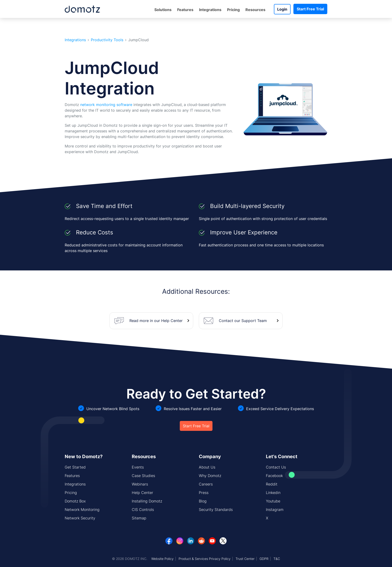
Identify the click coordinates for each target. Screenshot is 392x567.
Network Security (80, 518)
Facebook (274, 476)
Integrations (210, 10)
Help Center (142, 493)
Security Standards (216, 510)
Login (282, 9)
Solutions (163, 10)
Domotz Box (75, 501)
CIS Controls (143, 510)
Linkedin (273, 493)
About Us (207, 467)
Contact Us (276, 467)
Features (185, 10)
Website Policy (162, 559)
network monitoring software (106, 105)
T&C (277, 559)
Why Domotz (210, 476)
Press (204, 493)
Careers (206, 484)
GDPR (264, 559)
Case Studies (143, 476)
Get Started (75, 467)
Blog (203, 501)
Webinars (140, 484)
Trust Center (245, 559)
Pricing (233, 10)
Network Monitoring (82, 510)
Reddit (272, 484)
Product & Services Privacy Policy (205, 559)
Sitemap (139, 518)
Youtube (273, 501)
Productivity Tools (107, 40)
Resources (255, 10)
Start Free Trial (310, 9)
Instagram (275, 510)
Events (138, 467)
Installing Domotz (147, 501)
